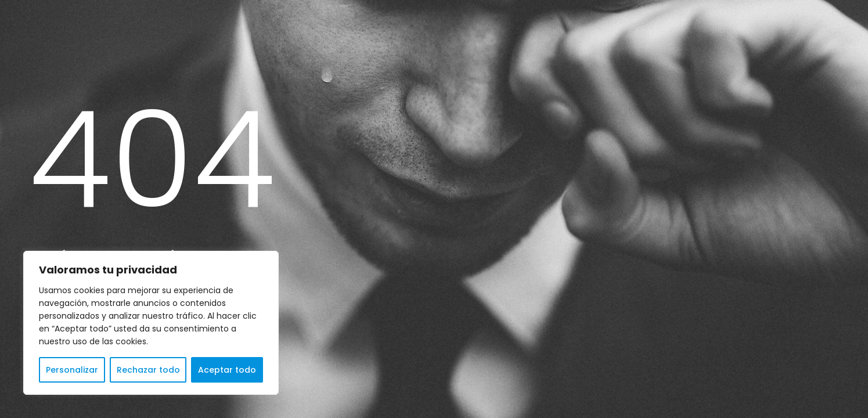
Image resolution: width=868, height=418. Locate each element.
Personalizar (72, 370)
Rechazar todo (148, 370)
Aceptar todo (227, 370)
